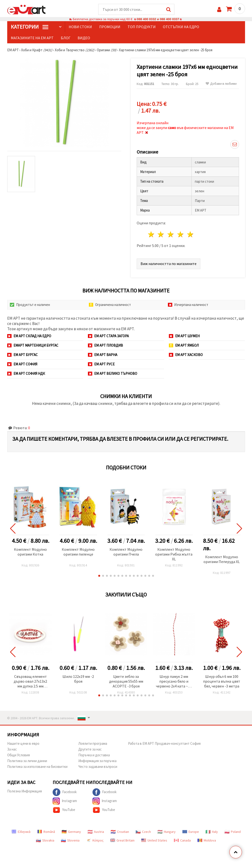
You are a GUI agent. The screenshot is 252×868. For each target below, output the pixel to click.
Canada (182, 840)
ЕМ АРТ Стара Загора (108, 336)
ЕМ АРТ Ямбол (184, 345)
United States (154, 840)
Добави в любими (221, 84)
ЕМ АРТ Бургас (22, 355)
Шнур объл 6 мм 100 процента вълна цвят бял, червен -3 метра (222, 681)
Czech (143, 832)
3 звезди (171, 234)
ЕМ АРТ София (22, 364)
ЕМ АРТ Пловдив (105, 345)
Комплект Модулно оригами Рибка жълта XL (174, 554)
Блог (66, 38)
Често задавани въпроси (98, 767)
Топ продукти (142, 27)
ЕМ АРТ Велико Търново (113, 373)
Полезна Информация (25, 791)
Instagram (65, 801)
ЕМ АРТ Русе (101, 364)
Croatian (120, 832)
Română (46, 832)
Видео (84, 38)
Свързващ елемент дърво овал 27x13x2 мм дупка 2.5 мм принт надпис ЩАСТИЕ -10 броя (30, 682)
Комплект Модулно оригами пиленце (78, 552)
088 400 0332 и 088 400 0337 (158, 19)
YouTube (64, 810)
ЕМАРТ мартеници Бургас (33, 345)
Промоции (110, 27)
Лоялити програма (93, 743)
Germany (71, 832)
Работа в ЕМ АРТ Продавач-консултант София (164, 743)
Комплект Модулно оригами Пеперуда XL (222, 559)
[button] (99, 576)
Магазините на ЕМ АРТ (32, 38)
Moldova (207, 840)
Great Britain (122, 840)
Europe (191, 832)
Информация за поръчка (97, 761)
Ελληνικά (21, 832)
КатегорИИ (30, 27)
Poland (233, 832)
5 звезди (190, 234)
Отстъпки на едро (181, 27)
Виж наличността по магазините (169, 264)
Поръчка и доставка (94, 755)
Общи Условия (18, 755)
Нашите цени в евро (23, 743)
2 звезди (161, 234)
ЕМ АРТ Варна (103, 355)
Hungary (167, 832)
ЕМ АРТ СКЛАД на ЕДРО (29, 336)
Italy (212, 832)
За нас (12, 749)
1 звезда (151, 234)
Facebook (65, 792)
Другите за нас (90, 749)
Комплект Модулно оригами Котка (30, 552)
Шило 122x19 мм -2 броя (78, 679)
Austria (96, 832)
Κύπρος (95, 840)
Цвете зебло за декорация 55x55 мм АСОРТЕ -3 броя (126, 681)
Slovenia (70, 840)
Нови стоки (80, 27)
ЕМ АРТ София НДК (26, 373)
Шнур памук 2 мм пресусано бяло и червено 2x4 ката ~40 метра (174, 682)
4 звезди (181, 234)
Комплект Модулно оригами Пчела (126, 552)
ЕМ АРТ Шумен (184, 336)
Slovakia (45, 840)
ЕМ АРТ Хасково (186, 355)
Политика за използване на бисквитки (37, 767)
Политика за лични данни (27, 761)
